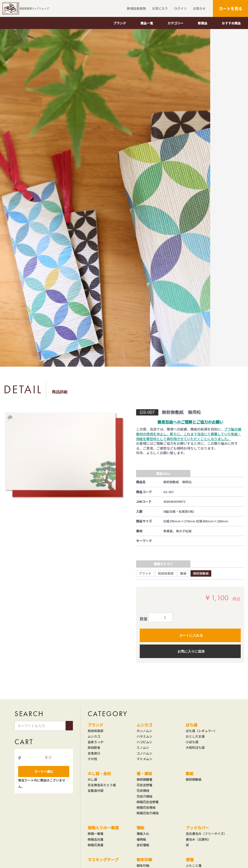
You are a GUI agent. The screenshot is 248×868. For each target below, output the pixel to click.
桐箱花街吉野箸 (148, 802)
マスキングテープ (103, 860)
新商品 (203, 23)
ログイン (180, 8)
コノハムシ (144, 753)
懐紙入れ (143, 834)
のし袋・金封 (99, 773)
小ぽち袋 (192, 742)
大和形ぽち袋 (195, 748)
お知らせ (199, 8)
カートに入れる (191, 635)
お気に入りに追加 (191, 651)
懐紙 (140, 828)
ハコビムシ (144, 742)
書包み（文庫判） (198, 839)
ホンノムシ (144, 731)
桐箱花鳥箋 (96, 845)
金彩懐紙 (143, 845)
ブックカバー (197, 828)
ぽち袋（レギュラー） (201, 731)
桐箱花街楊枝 (146, 808)
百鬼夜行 (94, 753)
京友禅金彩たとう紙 (102, 785)
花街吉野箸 (144, 785)
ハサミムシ (144, 736)
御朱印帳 (144, 860)
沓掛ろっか (96, 742)
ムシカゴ (94, 736)
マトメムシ (144, 759)
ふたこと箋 (194, 866)
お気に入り (159, 8)
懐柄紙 (141, 839)
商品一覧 (147, 23)
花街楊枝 (143, 791)
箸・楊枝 (144, 773)
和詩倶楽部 (166, 573)
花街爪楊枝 (144, 796)
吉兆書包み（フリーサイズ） (206, 834)
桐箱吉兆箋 (96, 839)
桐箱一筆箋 (96, 834)
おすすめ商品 (231, 23)
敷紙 (183, 573)
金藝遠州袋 (96, 791)
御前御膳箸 (144, 779)
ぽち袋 (192, 725)
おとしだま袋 (195, 736)
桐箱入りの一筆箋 (103, 828)
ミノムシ (143, 748)
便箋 (190, 860)
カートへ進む (44, 771)
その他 (92, 759)
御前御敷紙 (201, 573)
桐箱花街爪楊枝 (148, 813)
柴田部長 (94, 748)
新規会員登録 (136, 8)
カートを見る (231, 8)
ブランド (120, 23)
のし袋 (92, 779)
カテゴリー (175, 23)
